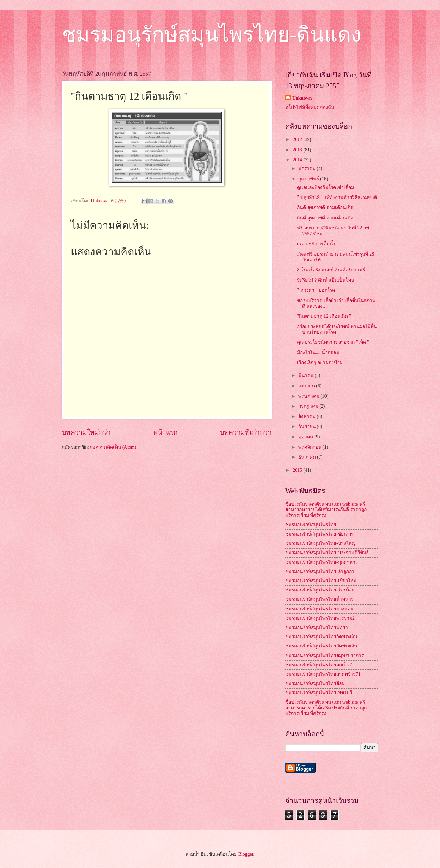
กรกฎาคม (309, 406)
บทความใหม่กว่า (86, 432)
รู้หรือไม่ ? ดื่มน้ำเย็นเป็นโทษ (325, 280)
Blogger (246, 854)
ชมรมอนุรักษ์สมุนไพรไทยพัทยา (317, 627)
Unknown (302, 98)
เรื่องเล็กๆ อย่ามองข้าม (320, 363)
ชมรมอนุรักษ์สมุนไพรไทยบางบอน (319, 609)
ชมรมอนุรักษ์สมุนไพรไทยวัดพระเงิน (321, 637)
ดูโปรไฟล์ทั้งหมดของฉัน (310, 107)
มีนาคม (306, 376)
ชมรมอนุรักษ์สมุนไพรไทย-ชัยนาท (319, 534)
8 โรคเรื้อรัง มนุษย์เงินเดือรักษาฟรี (331, 270)
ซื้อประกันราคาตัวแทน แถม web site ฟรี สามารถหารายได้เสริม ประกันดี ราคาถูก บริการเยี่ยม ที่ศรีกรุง (326, 510)
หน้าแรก (166, 432)
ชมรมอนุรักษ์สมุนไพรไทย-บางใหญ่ (321, 543)
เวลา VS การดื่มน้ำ (316, 244)
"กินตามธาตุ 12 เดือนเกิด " (324, 316)
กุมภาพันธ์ (309, 179)
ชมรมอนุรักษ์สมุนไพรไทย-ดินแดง (211, 35)
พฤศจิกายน (310, 447)
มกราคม (307, 168)
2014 (298, 160)
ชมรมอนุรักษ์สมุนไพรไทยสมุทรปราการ (324, 656)
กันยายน (307, 426)
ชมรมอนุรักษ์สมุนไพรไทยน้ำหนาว (320, 599)
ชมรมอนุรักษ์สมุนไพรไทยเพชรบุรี (319, 693)
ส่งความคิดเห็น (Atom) (113, 447)
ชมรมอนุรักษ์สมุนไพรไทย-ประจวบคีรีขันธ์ (327, 553)
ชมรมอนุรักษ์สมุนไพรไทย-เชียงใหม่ (321, 581)
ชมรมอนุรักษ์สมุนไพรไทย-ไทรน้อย (320, 590)
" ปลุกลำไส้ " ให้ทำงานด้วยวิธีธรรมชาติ (337, 197)
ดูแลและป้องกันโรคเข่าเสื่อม (326, 187)
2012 (298, 140)
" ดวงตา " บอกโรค (316, 290)
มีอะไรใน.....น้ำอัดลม (318, 353)
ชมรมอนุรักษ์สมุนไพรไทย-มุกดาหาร (322, 562)
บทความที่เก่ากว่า (246, 432)
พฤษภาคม (309, 396)
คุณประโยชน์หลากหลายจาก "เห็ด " (333, 342)
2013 (298, 150)
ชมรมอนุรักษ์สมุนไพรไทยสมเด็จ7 (319, 665)
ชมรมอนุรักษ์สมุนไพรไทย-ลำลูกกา (320, 571)
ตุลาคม (306, 437)
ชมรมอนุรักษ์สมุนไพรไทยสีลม (315, 683)
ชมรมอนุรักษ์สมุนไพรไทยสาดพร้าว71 (323, 674)
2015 (298, 470)
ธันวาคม (308, 457)
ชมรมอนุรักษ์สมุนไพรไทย (311, 525)
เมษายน (307, 386)
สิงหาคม (307, 416)
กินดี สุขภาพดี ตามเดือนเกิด (325, 208)
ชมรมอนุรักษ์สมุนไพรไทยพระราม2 (320, 618)
